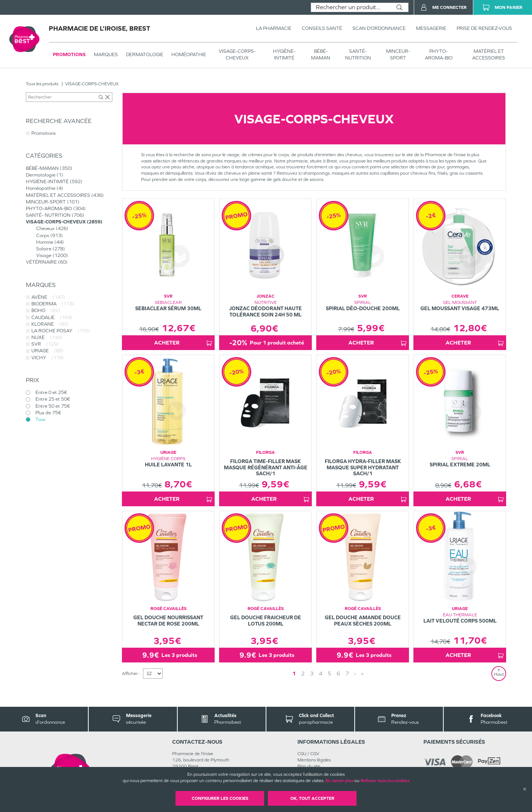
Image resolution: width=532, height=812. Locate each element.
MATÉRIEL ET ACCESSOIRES (489, 54)
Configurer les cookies (220, 798)
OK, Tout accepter (312, 798)
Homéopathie (189, 54)
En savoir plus (339, 781)
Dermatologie (145, 54)
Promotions (69, 54)
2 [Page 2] (303, 673)
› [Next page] (355, 673)
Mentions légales (314, 760)
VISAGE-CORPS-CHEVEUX (237, 54)
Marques (106, 54)
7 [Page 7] (347, 673)
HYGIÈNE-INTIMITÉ (284, 54)
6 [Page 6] (338, 673)
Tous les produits (42, 84)
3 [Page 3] (312, 673)
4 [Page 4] (321, 673)
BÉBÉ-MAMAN (321, 54)
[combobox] (351, 7)
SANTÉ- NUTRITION (358, 54)
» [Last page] (362, 673)
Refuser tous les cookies (385, 781)
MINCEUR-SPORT (398, 54)
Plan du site (309, 766)
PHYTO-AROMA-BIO (439, 54)
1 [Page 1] (294, 673)
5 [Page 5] (330, 673)
